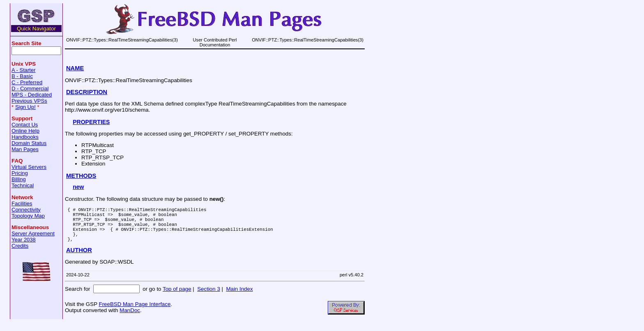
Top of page (177, 298)
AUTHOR (79, 259)
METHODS (81, 176)
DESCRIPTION (87, 92)
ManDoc (130, 319)
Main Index (239, 298)
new (78, 187)
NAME (75, 68)
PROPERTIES (91, 122)
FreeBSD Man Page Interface (135, 313)
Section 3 (209, 298)
